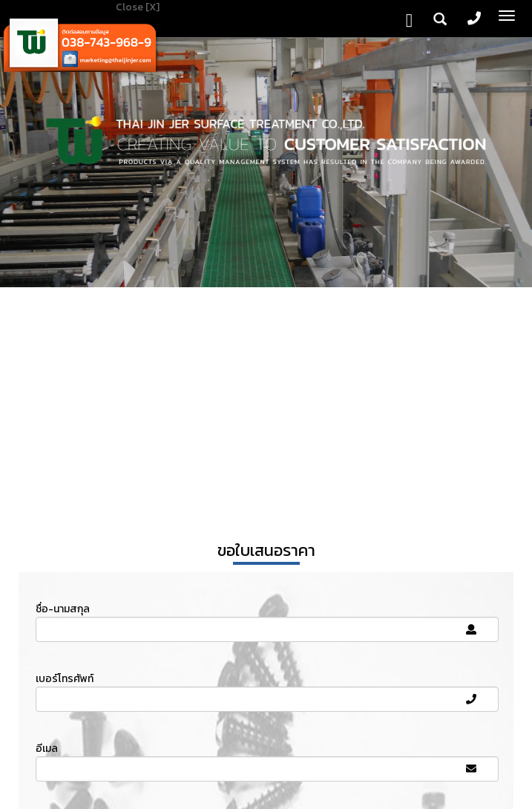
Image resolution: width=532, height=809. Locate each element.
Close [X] (138, 7)
